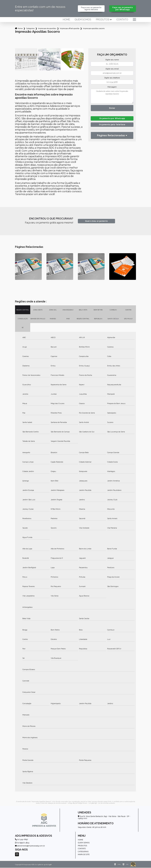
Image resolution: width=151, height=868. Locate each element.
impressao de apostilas (47, 29)
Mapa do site (84, 855)
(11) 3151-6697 (21, 840)
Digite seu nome (112, 60)
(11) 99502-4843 (22, 843)
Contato (122, 20)
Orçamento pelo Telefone (112, 126)
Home (66, 20)
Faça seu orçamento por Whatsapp (123, 9)
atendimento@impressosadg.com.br (30, 846)
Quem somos (83, 20)
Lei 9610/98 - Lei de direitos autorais (102, 803)
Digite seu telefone (112, 78)
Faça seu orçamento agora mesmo (91, 9)
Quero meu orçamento (96, 221)
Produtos (103, 20)
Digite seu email (112, 69)
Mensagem (112, 87)
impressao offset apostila (70, 29)
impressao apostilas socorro (94, 29)
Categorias (30, 29)
